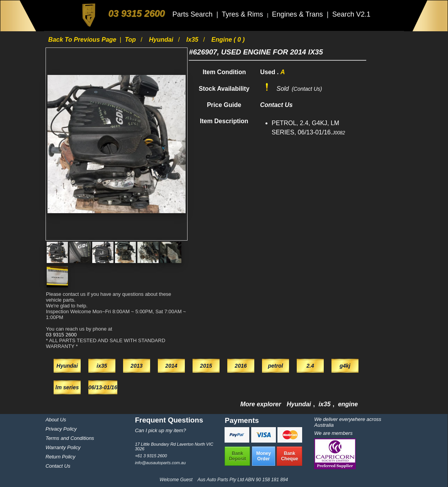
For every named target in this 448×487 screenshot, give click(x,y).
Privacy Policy (61, 429)
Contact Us (58, 466)
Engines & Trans (298, 14)
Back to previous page (83, 40)
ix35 (193, 40)
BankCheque (289, 456)
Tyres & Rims (243, 14)
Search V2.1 (351, 14)
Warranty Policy (63, 447)
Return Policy (60, 457)
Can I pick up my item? (161, 430)
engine (348, 404)
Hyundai (162, 40)
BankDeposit (237, 456)
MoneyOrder (264, 456)
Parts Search (194, 14)
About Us (56, 420)
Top (131, 40)
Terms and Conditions (70, 438)
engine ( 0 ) (228, 40)
